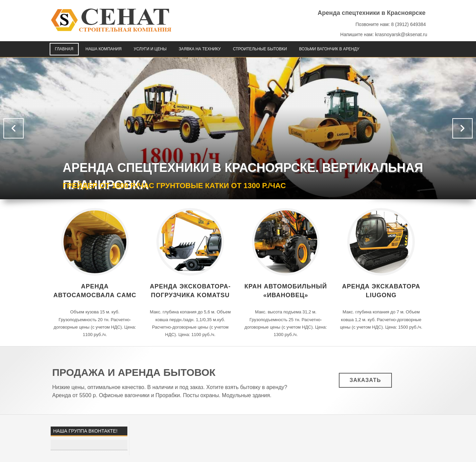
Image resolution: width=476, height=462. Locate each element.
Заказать (365, 380)
